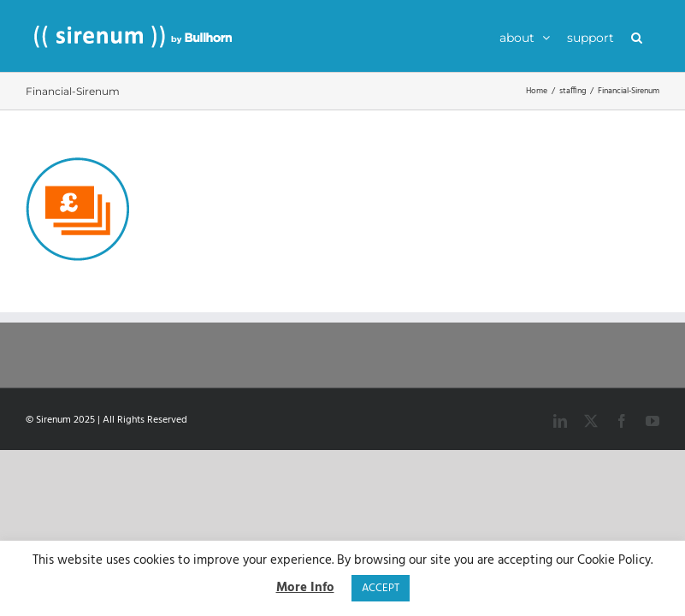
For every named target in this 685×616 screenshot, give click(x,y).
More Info (305, 588)
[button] (637, 36)
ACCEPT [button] (381, 588)
